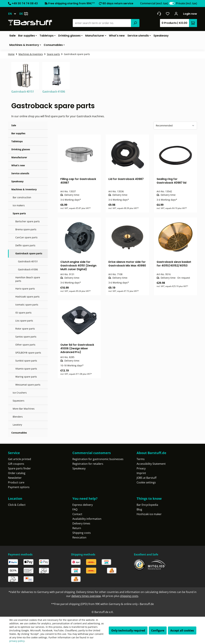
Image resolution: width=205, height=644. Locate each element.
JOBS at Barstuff (147, 478)
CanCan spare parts (26, 237)
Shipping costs (82, 533)
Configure (158, 630)
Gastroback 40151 (28, 261)
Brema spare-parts (26, 229)
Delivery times (81, 523)
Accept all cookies (182, 630)
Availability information (87, 519)
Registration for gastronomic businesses (98, 459)
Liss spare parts (24, 321)
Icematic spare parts (27, 305)
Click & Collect (17, 505)
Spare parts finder (19, 468)
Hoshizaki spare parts (27, 297)
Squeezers (19, 401)
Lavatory (17, 425)
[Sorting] (175, 126)
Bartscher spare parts (28, 221)
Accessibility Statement (151, 464)
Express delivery (83, 505)
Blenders (18, 417)
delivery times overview (86, 596)
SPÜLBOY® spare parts (28, 353)
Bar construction (22, 197)
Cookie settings (146, 482)
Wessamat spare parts (28, 385)
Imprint (141, 473)
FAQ (75, 509)
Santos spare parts (26, 337)
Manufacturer (19, 157)
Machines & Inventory (24, 189)
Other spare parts (25, 345)
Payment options (19, 487)
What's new (18, 165)
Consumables (19, 433)
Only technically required (128, 630)
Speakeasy (17, 181)
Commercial (154, 3)
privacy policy (17, 641)
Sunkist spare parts (26, 361)
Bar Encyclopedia (147, 505)
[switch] (172, 3)
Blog (139, 509)
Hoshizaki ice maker (149, 514)
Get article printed (20, 459)
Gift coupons (16, 464)
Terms (141, 459)
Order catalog (17, 473)
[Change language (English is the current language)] (14, 14)
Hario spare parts (25, 289)
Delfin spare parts (25, 245)
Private (186, 3)
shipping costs (129, 596)
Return (77, 528)
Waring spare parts (26, 377)
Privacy (141, 468)
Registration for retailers (88, 464)
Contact (77, 514)
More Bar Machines (24, 409)
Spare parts (19, 213)
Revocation (79, 537)
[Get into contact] (159, 14)
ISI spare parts (23, 313)
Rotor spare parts (25, 329)
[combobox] (102, 23)
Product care (16, 482)
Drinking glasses (21, 149)
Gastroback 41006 (28, 269)
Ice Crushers (20, 393)
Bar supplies (18, 133)
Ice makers (19, 205)
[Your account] (176, 14)
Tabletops (17, 141)
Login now (190, 14)
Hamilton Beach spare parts (28, 279)
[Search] (135, 23)
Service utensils (20, 173)
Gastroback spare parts (29, 253)
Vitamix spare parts (26, 369)
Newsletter (15, 478)
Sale (14, 125)
